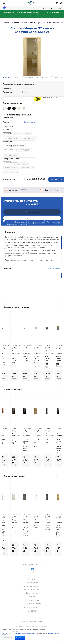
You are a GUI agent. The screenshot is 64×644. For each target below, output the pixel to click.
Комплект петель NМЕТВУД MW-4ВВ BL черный (56, 369)
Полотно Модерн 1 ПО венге (56, 449)
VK (33, 579)
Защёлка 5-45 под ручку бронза (8, 367)
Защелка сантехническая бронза (32, 365)
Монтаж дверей (32, 615)
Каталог (32, 587)
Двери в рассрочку (32, 594)
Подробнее (24, 195)
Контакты (32, 619)
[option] (32, 59)
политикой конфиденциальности (34, 228)
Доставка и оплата (32, 612)
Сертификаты (32, 608)
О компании (32, 590)
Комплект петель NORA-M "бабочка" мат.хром (44, 368)
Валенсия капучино (44, 535)
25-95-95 (37, 210)
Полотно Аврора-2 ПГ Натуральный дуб (44, 450)
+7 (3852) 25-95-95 (46, 13)
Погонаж (32, 605)
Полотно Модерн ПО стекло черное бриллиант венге (32, 452)
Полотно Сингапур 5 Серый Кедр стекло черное (32, 539)
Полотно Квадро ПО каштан (8, 449)
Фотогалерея (32, 601)
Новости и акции (32, 598)
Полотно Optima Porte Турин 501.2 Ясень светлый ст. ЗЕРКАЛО (8, 541)
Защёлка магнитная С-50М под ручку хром (20, 368)
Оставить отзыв (54, 274)
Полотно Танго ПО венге (20, 449)
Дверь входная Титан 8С (56, 536)
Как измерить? (30, 128)
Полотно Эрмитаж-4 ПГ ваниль (20, 536)
